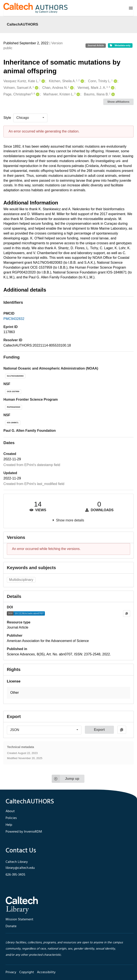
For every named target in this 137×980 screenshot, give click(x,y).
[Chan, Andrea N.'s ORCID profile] (71, 88)
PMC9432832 (14, 319)
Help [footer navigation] (9, 825)
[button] (68, 693)
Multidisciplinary (21, 580)
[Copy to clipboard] (127, 614)
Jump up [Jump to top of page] (66, 779)
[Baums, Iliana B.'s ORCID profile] (113, 94)
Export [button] (99, 730)
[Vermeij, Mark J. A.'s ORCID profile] (112, 88)
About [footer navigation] (10, 811)
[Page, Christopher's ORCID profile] (37, 94)
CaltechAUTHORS (23, 24)
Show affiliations (118, 102)
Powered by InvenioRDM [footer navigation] (24, 832)
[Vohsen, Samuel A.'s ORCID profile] (36, 88)
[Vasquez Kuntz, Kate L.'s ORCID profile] (43, 81)
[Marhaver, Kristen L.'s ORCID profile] (78, 94)
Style (7, 118)
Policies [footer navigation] (11, 818)
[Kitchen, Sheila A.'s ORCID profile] (82, 81)
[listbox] (30, 118)
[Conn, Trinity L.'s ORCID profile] (115, 81)
